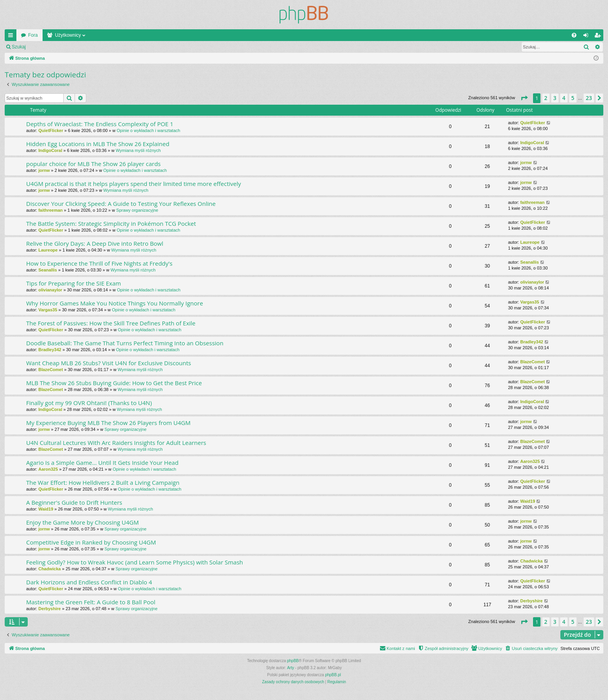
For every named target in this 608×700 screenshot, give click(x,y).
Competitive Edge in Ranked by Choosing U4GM (91, 542)
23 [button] (589, 98)
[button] (524, 98)
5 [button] (573, 98)
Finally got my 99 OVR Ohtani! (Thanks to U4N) (89, 403)
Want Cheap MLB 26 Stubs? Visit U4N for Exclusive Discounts (109, 363)
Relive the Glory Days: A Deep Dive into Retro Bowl (95, 243)
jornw (44, 170)
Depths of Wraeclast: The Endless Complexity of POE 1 (100, 124)
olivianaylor (50, 290)
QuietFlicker (51, 130)
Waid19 (46, 509)
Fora (33, 35)
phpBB (293, 661)
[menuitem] (574, 35)
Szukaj (19, 47)
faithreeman (50, 210)
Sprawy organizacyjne (137, 210)
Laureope (48, 250)
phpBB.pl (333, 675)
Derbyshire (49, 609)
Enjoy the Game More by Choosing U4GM (82, 522)
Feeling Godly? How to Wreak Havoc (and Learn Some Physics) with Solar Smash (135, 562)
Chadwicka (49, 569)
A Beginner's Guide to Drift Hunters (74, 502)
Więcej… (12, 37)
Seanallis (48, 270)
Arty (291, 668)
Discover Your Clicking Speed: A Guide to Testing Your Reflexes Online (121, 204)
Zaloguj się (48, 47)
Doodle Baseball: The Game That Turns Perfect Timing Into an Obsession (125, 343)
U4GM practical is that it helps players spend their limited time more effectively (134, 184)
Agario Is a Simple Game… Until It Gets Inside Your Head (102, 462)
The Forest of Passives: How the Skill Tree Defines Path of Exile (111, 323)
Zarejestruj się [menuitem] (599, 37)
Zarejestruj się (86, 47)
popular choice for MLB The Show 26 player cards (93, 164)
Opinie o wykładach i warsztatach (149, 130)
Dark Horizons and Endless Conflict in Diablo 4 (89, 582)
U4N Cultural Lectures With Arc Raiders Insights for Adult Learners (116, 443)
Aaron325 (48, 469)
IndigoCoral (50, 150)
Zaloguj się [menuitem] (587, 37)
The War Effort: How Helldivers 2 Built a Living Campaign (103, 482)
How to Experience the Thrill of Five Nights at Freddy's (99, 263)
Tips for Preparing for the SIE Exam (74, 283)
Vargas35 (48, 310)
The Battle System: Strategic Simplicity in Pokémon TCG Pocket (111, 223)
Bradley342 (50, 350)
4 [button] (564, 98)
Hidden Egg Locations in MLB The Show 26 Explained (98, 144)
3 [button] (555, 98)
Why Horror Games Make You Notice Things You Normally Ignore (115, 303)
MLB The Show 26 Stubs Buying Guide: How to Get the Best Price (114, 383)
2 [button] (546, 98)
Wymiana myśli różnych (138, 150)
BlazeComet (51, 370)
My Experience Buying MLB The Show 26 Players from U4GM (108, 423)
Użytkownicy (68, 35)
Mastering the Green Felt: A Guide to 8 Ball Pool (91, 602)
